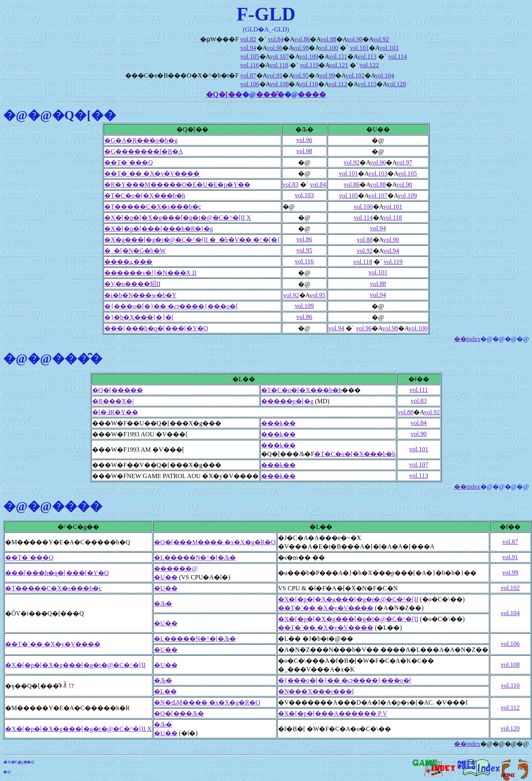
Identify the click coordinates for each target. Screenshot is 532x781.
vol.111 (338, 57)
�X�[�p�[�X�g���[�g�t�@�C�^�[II (348, 599)
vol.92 (381, 39)
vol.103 (389, 48)
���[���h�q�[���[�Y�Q (156, 328)
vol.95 (301, 75)
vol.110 (309, 84)
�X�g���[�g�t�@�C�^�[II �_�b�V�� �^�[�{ (192, 240)
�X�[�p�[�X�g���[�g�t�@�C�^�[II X (178, 218)
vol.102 (355, 75)
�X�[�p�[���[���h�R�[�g (159, 229)
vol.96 (274, 48)
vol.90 (354, 39)
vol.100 (329, 48)
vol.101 (359, 48)
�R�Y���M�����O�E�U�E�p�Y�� (177, 185)
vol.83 (291, 185)
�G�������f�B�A (144, 151)
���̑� (270, 95)
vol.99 (327, 75)
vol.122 (369, 65)
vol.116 (250, 65)
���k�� (278, 423)
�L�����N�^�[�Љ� (195, 557)
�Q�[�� (224, 95)
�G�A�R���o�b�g (141, 140)
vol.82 (248, 39)
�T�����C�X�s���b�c (153, 207)
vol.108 (279, 84)
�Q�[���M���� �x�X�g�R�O (215, 542)
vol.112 (338, 84)
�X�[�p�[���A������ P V (333, 713)
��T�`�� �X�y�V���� (152, 173)
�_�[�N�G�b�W (135, 251)
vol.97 (404, 162)
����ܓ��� (128, 262)
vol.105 (250, 57)
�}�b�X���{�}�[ (139, 317)
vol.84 (276, 39)
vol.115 (367, 84)
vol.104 (384, 75)
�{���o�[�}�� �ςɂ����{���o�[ (171, 306)
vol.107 (279, 57)
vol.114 (397, 57)
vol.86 (302, 39)
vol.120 (396, 84)
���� (312, 95)
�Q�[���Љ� (179, 713)
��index (467, 339)
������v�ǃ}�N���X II (150, 273)
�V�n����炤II (132, 284)
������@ (176, 569)
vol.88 (328, 39)
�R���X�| (113, 401)
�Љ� (163, 604)
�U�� (166, 577)
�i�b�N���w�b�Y (140, 295)
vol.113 (367, 57)
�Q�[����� (118, 390)
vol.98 (301, 48)
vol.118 (279, 65)
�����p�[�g (287, 401)
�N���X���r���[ (316, 691)
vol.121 (339, 65)
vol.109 (309, 57)
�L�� (165, 691)
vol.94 (248, 48)
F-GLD (266, 14)
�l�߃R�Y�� (115, 412)
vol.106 (250, 84)
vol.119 (310, 65)
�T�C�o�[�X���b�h (145, 196)
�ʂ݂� (22, 762)
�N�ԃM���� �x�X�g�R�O (207, 702)
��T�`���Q (129, 162)
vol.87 (248, 75)
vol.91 (274, 75)
